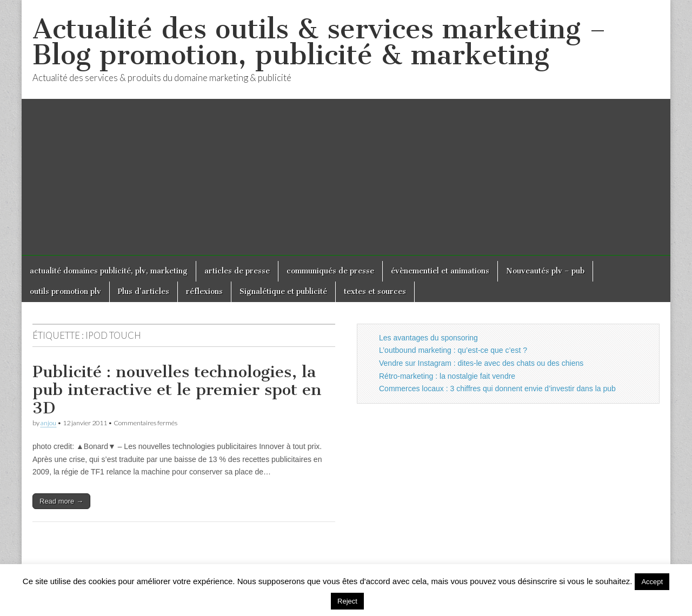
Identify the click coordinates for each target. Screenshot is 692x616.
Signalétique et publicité (283, 292)
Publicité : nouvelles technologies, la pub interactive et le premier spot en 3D (177, 390)
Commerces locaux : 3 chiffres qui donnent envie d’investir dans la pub (497, 389)
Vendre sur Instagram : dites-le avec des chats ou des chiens (481, 363)
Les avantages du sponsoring (428, 338)
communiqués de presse (330, 271)
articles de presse (237, 271)
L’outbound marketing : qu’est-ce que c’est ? (453, 350)
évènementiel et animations (440, 271)
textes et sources (375, 292)
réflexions (204, 292)
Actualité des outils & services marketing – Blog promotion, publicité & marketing (319, 42)
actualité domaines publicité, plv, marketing (109, 271)
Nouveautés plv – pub (545, 271)
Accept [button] (652, 582)
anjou (48, 423)
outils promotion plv (65, 292)
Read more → (61, 501)
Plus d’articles (144, 292)
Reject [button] (347, 601)
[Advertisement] (346, 180)
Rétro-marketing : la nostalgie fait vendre (447, 376)
